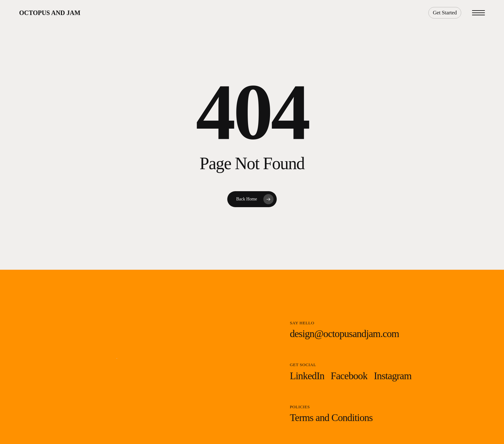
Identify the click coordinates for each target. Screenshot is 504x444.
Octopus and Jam (50, 13)
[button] (478, 13)
